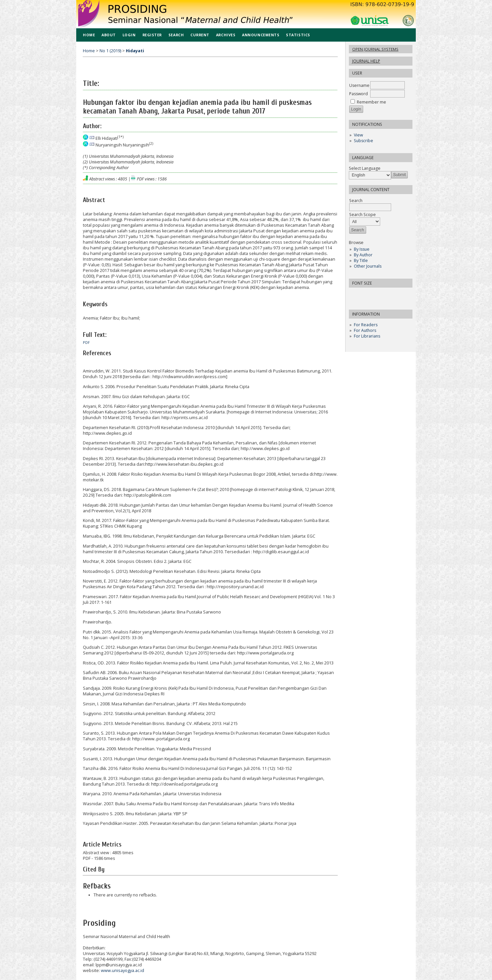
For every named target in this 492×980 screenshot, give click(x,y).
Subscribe (364, 141)
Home (89, 35)
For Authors (365, 330)
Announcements (261, 35)
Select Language (365, 168)
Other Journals (368, 266)
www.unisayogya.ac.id (123, 971)
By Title (361, 260)
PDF (86, 343)
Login (129, 35)
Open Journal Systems (375, 49)
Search (176, 35)
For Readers (366, 325)
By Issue (362, 249)
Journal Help (366, 61)
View (358, 135)
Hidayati (135, 51)
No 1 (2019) (110, 51)
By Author (363, 255)
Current (200, 35)
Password (359, 94)
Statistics (298, 35)
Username (359, 85)
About (109, 35)
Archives (226, 35)
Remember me (371, 102)
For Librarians (367, 336)
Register (152, 35)
